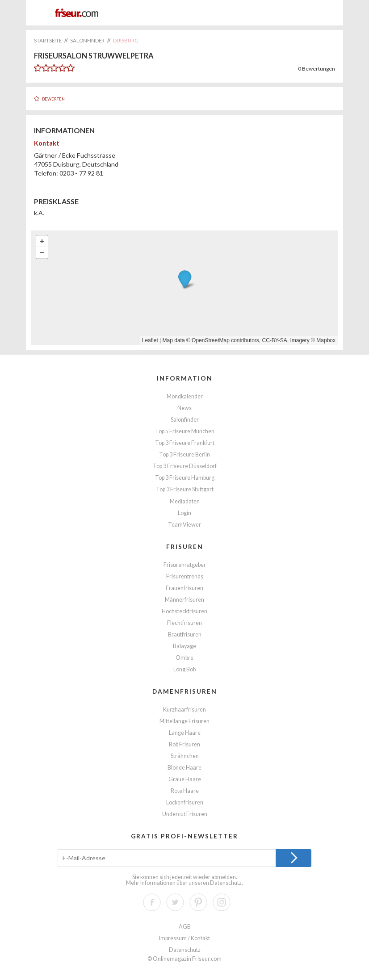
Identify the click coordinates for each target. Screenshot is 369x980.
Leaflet (150, 340)
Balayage (184, 646)
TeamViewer (184, 525)
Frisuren (185, 547)
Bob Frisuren (184, 744)
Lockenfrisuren (185, 802)
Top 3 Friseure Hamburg (185, 478)
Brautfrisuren (185, 634)
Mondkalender (185, 396)
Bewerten (53, 99)
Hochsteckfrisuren (184, 611)
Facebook (152, 902)
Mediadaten (185, 501)
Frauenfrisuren (184, 588)
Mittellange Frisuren (184, 721)
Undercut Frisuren (185, 814)
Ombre (184, 658)
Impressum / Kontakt (184, 938)
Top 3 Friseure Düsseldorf (185, 466)
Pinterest (198, 902)
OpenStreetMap (211, 340)
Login (184, 513)
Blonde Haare (184, 768)
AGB (185, 927)
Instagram (222, 902)
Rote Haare (185, 791)
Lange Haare (185, 733)
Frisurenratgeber (185, 565)
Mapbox (326, 340)
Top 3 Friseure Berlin (184, 454)
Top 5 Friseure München (185, 431)
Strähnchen (185, 756)
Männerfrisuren (184, 600)
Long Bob (184, 669)
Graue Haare (185, 779)
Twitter (175, 902)
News (184, 408)
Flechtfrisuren (184, 623)
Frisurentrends (185, 576)
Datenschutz (226, 883)
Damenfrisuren (185, 691)
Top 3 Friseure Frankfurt (185, 443)
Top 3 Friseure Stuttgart (185, 489)
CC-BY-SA (275, 340)
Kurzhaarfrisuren (184, 710)
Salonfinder (185, 420)
